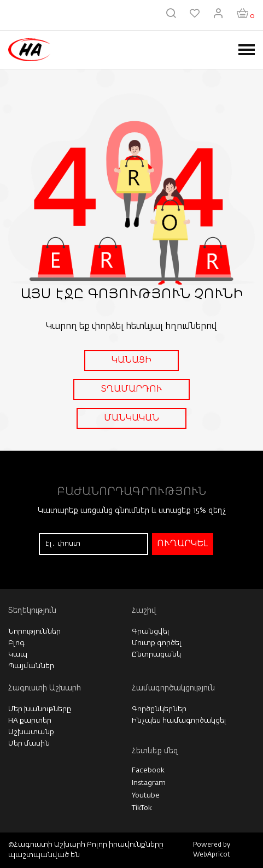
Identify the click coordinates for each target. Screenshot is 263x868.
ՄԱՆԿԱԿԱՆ (131, 418)
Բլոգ (16, 643)
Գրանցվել (151, 632)
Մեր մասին (29, 744)
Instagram (149, 783)
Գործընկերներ (159, 709)
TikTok (142, 808)
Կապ (18, 655)
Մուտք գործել (157, 643)
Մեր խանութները (40, 709)
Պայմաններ (31, 666)
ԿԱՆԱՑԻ (131, 361)
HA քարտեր (30, 721)
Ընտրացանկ (156, 655)
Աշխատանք (31, 732)
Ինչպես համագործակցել (179, 721)
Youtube (146, 796)
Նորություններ (34, 632)
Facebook (148, 770)
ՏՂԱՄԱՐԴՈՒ (131, 389)
